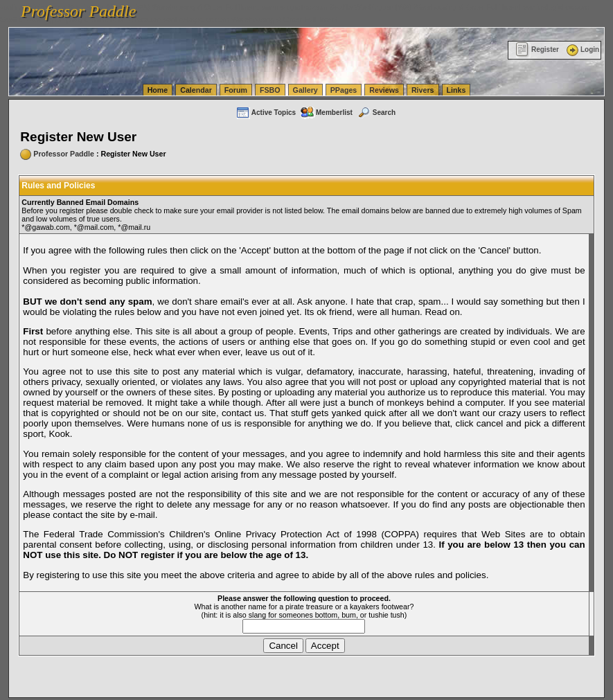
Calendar (196, 90)
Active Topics (266, 113)
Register (537, 50)
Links (456, 90)
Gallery (305, 90)
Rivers (423, 90)
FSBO (270, 90)
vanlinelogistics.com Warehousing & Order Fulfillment (251, 19)
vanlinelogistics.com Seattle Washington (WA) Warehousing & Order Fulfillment (391, 7)
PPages (344, 90)
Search (376, 113)
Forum (236, 90)
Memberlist (326, 113)
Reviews (384, 90)
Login (582, 50)
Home (158, 90)
